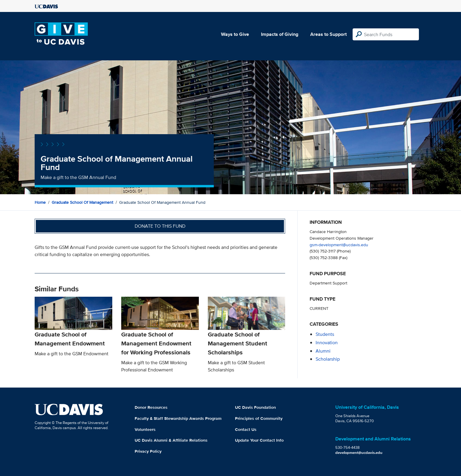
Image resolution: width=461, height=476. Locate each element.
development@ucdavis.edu (359, 453)
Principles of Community (259, 418)
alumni (323, 351)
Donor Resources (151, 407)
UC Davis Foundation (255, 407)
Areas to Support (328, 34)
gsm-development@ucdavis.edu (339, 245)
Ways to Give (235, 34)
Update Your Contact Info (259, 440)
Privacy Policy (148, 451)
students (325, 334)
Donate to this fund (160, 226)
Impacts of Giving (280, 34)
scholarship (328, 359)
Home (40, 202)
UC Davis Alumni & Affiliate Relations (171, 440)
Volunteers (145, 429)
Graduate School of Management (82, 202)
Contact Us (246, 429)
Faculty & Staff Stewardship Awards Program (178, 418)
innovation (327, 343)
